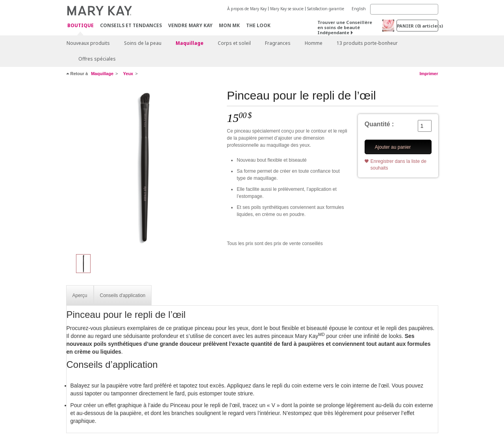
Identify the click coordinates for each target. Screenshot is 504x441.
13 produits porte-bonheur (367, 43)
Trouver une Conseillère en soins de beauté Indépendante (345, 27)
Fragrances (278, 43)
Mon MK (229, 25)
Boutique (81, 26)
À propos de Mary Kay (247, 9)
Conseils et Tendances (131, 25)
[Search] (404, 9)
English (359, 9)
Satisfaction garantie (326, 9)
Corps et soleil (234, 43)
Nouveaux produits (88, 43)
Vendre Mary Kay (190, 25)
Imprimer (429, 74)
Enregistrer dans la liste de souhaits (398, 165)
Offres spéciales (97, 59)
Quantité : (379, 124)
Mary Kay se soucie (287, 9)
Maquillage (190, 43)
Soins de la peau (143, 43)
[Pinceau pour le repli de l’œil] (144, 168)
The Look (258, 25)
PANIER (418, 26)
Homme (314, 43)
